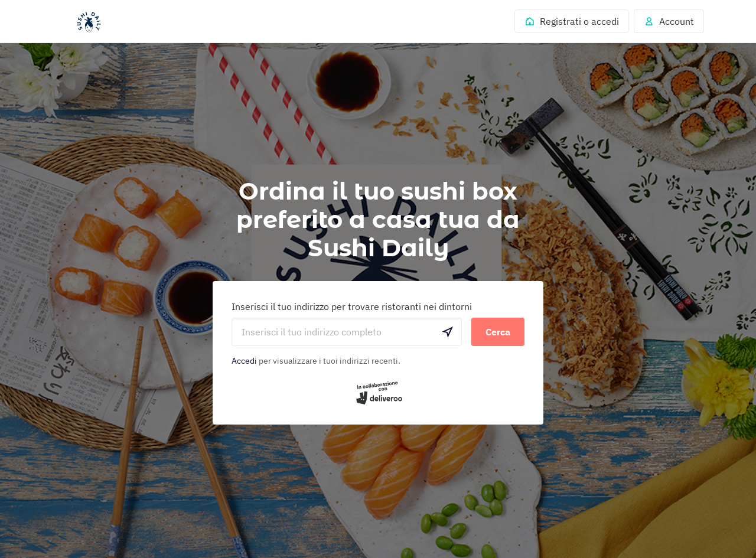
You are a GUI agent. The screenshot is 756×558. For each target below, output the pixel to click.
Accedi (244, 361)
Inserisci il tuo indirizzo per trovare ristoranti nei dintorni (352, 306)
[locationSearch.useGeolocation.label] (448, 332)
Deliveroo (89, 22)
